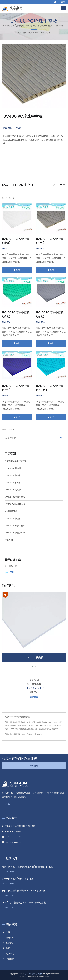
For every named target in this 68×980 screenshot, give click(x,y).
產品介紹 (10, 943)
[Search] (29, 439)
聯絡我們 (10, 959)
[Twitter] (6, 804)
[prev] (4, 172)
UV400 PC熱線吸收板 (15, 504)
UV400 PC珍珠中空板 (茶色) (50, 241)
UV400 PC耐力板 (13, 468)
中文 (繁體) (62, 2)
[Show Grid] (61, 184)
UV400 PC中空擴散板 (15, 533)
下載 (9, 573)
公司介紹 (10, 938)
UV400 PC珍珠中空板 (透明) (16, 241)
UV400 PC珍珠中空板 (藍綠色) (50, 388)
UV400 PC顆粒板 (13, 475)
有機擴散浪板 (11, 511)
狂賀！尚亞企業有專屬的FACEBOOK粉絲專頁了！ (26, 891)
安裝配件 (9, 540)
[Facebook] (3, 804)
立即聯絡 (34, 766)
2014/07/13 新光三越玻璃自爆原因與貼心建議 (24, 903)
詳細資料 (34, 697)
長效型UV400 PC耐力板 (16, 461)
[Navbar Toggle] (64, 8)
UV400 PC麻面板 (13, 483)
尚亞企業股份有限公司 (33, 974)
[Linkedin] (9, 804)
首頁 (19, 33)
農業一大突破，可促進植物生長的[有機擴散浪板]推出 (27, 867)
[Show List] (64, 184)
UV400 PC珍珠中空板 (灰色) (50, 314)
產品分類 (27, 33)
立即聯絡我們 (38, 734)
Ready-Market (45, 977)
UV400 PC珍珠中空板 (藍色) (16, 388)
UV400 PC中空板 (13, 518)
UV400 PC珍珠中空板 (41, 33)
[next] (63, 172)
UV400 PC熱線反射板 (15, 497)
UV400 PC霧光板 (13, 490)
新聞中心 (10, 948)
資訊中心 (10, 954)
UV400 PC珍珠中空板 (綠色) (16, 314)
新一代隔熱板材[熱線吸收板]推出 (18, 879)
